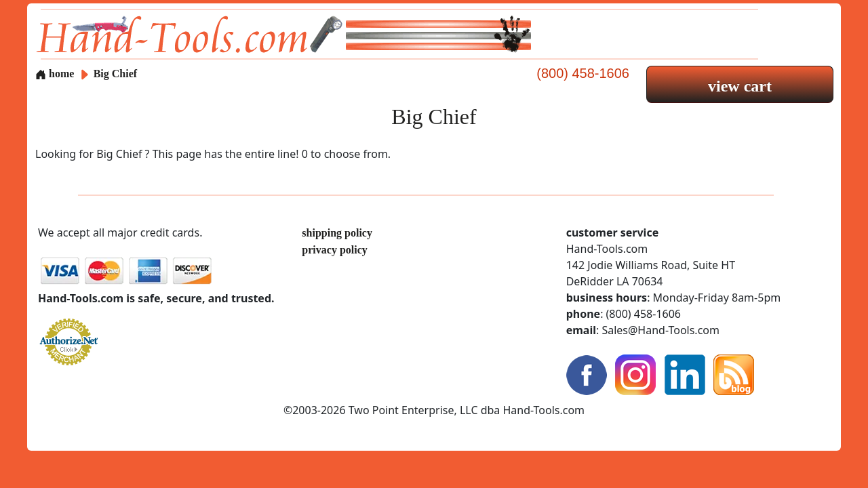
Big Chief (115, 74)
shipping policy (337, 233)
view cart (740, 86)
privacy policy (334, 250)
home (55, 74)
